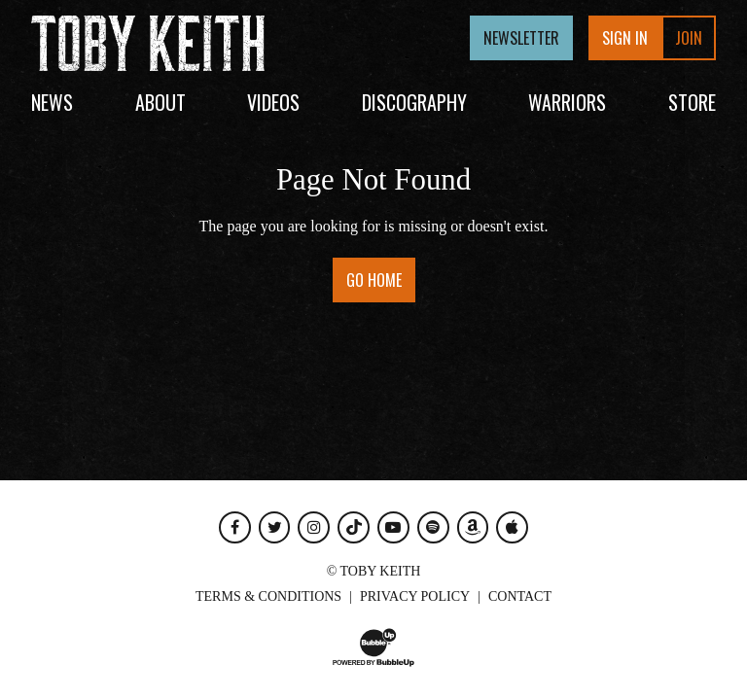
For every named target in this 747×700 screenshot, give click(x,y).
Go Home (374, 280)
